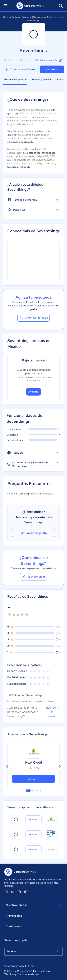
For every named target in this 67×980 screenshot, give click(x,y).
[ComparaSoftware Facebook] (19, 892)
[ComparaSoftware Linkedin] (6, 892)
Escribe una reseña (53, 712)
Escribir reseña (34, 577)
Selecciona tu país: (16, 940)
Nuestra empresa (33, 905)
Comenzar (33, 392)
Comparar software (20, 69)
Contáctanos (33, 927)
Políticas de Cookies (41, 971)
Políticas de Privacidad (16, 971)
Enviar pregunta (34, 533)
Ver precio (52, 69)
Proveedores (33, 916)
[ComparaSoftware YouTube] (13, 892)
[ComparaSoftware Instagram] (26, 892)
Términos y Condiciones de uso (21, 974)
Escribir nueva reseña (49, 60)
